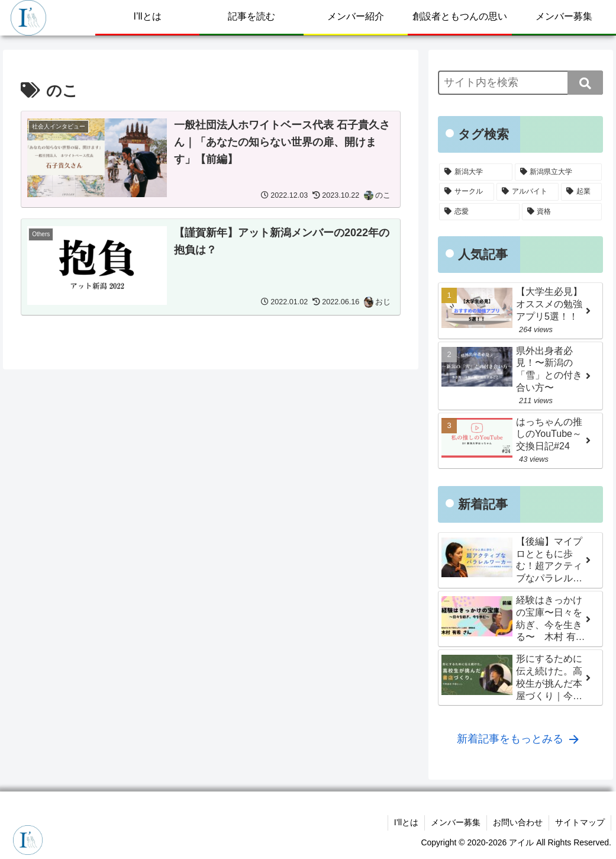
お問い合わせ (518, 822)
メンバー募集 (456, 822)
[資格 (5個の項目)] (562, 212)
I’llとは (406, 822)
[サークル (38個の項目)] (467, 192)
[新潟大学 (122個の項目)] (476, 172)
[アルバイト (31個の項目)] (528, 192)
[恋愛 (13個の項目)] (479, 212)
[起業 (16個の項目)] (581, 192)
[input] (520, 83)
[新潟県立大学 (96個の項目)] (559, 172)
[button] (585, 83)
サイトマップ (580, 822)
